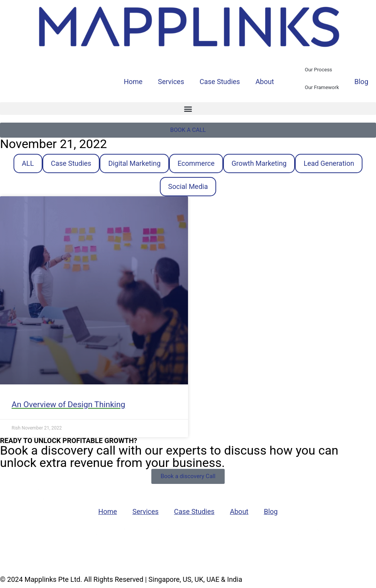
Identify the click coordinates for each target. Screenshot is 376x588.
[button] (188, 109)
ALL (28, 163)
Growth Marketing (259, 163)
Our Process (319, 70)
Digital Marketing (134, 163)
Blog (361, 82)
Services (171, 82)
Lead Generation (329, 163)
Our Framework (322, 87)
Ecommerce (196, 163)
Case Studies (220, 82)
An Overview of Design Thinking (68, 404)
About (265, 82)
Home (133, 82)
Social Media (188, 186)
